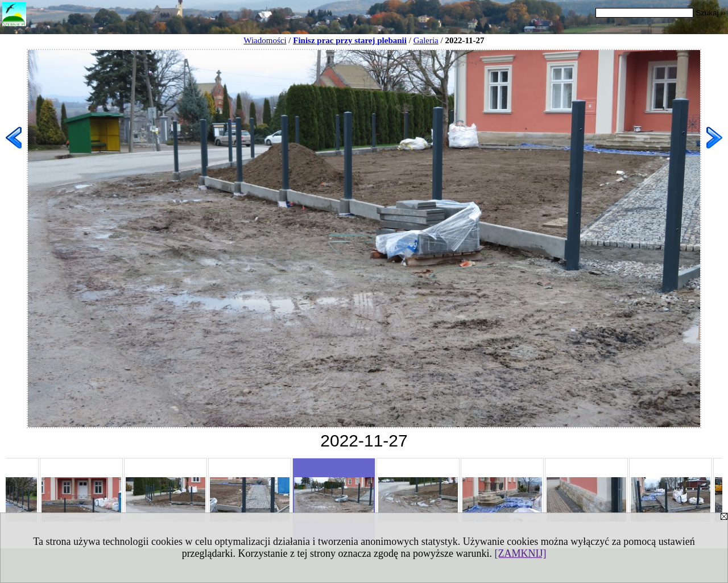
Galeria (426, 40)
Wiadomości (265, 40)
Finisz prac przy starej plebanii (350, 40)
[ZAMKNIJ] (520, 553)
